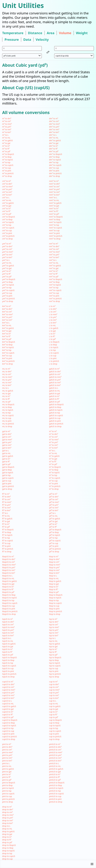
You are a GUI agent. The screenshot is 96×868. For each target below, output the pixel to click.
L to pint (53, 358)
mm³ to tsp (54, 225)
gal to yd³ (6, 464)
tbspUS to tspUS (9, 598)
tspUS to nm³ (8, 633)
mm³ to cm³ (54, 187)
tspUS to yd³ (8, 655)
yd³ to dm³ (54, 497)
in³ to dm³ (54, 434)
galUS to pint (55, 421)
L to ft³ (52, 336)
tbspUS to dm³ (9, 559)
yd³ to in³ (53, 524)
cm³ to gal (7, 206)
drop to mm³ (8, 815)
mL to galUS (8, 391)
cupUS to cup (8, 731)
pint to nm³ (7, 758)
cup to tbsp (54, 723)
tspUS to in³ (7, 649)
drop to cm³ (7, 812)
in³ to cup (53, 481)
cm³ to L (6, 198)
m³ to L (5, 135)
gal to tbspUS (8, 467)
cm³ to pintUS (8, 236)
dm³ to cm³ (54, 121)
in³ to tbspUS (55, 467)
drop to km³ (7, 823)
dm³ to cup (54, 168)
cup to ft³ (53, 715)
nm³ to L (53, 260)
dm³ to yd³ (54, 151)
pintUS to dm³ (55, 747)
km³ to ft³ (6, 336)
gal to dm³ (7, 434)
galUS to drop (55, 426)
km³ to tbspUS (9, 342)
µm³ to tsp (7, 288)
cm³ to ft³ (6, 211)
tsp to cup (54, 668)
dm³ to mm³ (55, 124)
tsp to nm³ (54, 633)
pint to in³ (7, 774)
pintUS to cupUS (57, 794)
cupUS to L (7, 701)
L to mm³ (53, 314)
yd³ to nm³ (54, 508)
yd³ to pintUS (55, 549)
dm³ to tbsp (54, 157)
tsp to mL (53, 641)
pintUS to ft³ (55, 777)
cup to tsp (54, 728)
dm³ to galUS (55, 140)
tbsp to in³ (54, 587)
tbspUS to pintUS (10, 611)
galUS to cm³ (55, 374)
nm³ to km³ (54, 257)
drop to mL (7, 829)
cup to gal (54, 709)
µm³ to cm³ (7, 249)
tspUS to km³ (8, 635)
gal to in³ (6, 459)
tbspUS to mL (8, 578)
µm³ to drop (8, 301)
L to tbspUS (54, 342)
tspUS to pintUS (9, 674)
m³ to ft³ (6, 149)
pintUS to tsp (55, 791)
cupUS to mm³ (9, 690)
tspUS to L (7, 638)
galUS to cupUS (56, 415)
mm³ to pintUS (56, 236)
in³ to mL (53, 453)
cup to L (53, 701)
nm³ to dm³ (54, 246)
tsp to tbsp (54, 660)
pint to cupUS (8, 794)
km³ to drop (7, 364)
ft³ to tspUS (7, 535)
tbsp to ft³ (54, 589)
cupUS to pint (8, 734)
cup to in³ (53, 712)
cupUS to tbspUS (10, 720)
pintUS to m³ (55, 744)
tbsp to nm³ (54, 570)
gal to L (5, 451)
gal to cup (7, 481)
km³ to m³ (7, 306)
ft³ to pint (6, 546)
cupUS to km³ (8, 698)
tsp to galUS (55, 644)
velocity (42, 40)
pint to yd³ (7, 780)
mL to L (6, 388)
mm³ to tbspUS (56, 217)
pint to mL (7, 766)
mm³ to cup (54, 230)
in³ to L (52, 451)
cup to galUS (55, 706)
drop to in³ (7, 837)
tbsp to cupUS (55, 603)
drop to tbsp (8, 848)
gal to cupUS (8, 478)
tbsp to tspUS (55, 598)
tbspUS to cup (9, 606)
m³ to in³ (6, 146)
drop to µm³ (8, 818)
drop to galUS (8, 831)
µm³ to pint (7, 296)
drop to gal (7, 834)
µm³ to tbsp (7, 282)
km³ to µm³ (7, 317)
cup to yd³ (54, 717)
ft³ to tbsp (7, 532)
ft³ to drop (7, 552)
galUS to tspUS (56, 410)
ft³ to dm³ (6, 497)
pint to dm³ (7, 747)
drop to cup (7, 859)
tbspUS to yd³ (8, 592)
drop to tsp (7, 853)
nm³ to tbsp (54, 282)
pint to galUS (8, 769)
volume (65, 33)
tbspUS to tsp (8, 600)
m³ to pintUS (8, 173)
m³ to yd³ (6, 151)
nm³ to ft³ (53, 274)
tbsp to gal (54, 584)
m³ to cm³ (7, 121)
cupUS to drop (9, 739)
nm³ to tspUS (55, 285)
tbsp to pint (54, 609)
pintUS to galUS (56, 769)
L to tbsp (53, 345)
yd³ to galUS (55, 519)
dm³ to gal (54, 143)
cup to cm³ (54, 687)
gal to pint (7, 483)
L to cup (53, 356)
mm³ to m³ (54, 181)
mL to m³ (6, 369)
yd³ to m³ (53, 494)
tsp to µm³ (54, 630)
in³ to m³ (53, 431)
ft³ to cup (6, 543)
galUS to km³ (55, 385)
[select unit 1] (22, 56)
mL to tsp (6, 413)
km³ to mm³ (7, 314)
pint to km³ (7, 761)
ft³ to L (5, 513)
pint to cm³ (7, 750)
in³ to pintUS (55, 486)
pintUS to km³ (55, 761)
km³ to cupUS (8, 353)
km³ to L (6, 323)
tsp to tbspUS (55, 657)
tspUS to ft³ (7, 652)
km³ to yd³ (7, 339)
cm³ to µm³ (7, 189)
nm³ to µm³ (54, 255)
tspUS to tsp (8, 663)
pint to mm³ (8, 752)
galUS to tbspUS (56, 404)
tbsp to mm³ (55, 565)
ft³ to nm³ (6, 508)
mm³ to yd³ (54, 214)
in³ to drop (54, 489)
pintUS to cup (55, 796)
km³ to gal (7, 331)
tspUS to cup (8, 668)
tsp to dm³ (54, 622)
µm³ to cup (7, 293)
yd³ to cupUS (55, 541)
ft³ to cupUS (7, 541)
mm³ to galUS (55, 203)
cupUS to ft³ (7, 715)
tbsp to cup (54, 606)
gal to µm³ (7, 442)
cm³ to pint (7, 233)
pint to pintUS (8, 799)
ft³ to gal (6, 521)
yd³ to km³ (54, 510)
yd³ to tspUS (55, 535)
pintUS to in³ (55, 774)
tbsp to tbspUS (56, 595)
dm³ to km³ (54, 132)
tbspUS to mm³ (9, 565)
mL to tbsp (7, 407)
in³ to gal (53, 459)
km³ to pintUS (8, 361)
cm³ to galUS (8, 203)
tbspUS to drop (9, 614)
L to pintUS (54, 361)
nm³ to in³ (54, 271)
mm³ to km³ (54, 195)
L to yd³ (53, 339)
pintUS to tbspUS (57, 783)
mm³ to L (53, 198)
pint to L (6, 763)
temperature (13, 33)
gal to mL (6, 453)
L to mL (53, 325)
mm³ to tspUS (55, 222)
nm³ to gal (54, 268)
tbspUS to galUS (9, 581)
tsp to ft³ (53, 652)
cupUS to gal (8, 709)
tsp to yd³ (53, 655)
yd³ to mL (53, 516)
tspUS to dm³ (8, 622)
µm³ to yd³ (7, 277)
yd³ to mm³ (54, 502)
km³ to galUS (8, 328)
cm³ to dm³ (7, 184)
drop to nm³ (8, 820)
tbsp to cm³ (54, 562)
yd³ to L (53, 513)
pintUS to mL (55, 766)
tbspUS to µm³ (9, 567)
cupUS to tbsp (9, 723)
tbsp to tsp (54, 600)
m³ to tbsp (7, 157)
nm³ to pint (54, 296)
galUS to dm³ (55, 372)
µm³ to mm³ (8, 252)
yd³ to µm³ (54, 505)
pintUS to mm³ (56, 752)
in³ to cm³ (53, 437)
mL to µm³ (7, 380)
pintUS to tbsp (56, 785)
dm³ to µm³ (54, 127)
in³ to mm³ (54, 440)
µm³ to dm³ (7, 246)
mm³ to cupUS (56, 228)
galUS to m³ (54, 369)
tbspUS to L (7, 576)
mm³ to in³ (54, 208)
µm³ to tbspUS (9, 279)
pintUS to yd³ (55, 780)
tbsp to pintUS (56, 611)
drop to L (6, 826)
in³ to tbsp (54, 470)
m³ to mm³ (7, 124)
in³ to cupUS (55, 478)
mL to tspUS (8, 410)
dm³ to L (53, 135)
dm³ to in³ (54, 146)
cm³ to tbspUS (9, 217)
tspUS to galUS (9, 644)
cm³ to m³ (7, 181)
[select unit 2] (74, 56)
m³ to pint (7, 171)
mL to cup (7, 418)
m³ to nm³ (7, 129)
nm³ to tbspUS (56, 279)
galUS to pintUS (56, 424)
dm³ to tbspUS (56, 154)
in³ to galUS (54, 456)
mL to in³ (6, 396)
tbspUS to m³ (8, 556)
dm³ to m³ (54, 118)
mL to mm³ (7, 377)
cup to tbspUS (55, 720)
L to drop (53, 364)
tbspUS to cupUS (10, 603)
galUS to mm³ (55, 377)
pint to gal (7, 772)
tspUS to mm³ (8, 627)
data (27, 40)
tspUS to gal (8, 646)
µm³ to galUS (8, 266)
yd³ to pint (54, 546)
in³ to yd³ (53, 464)
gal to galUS (8, 456)
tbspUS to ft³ (8, 589)
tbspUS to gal (8, 584)
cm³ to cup (7, 230)
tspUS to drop (8, 677)
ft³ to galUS (7, 519)
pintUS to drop (56, 802)
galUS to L (54, 388)
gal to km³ (7, 448)
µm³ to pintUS (8, 299)
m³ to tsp (6, 162)
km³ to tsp (7, 350)
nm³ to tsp (54, 288)
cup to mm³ (54, 690)
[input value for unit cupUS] (74, 48)
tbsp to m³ (54, 556)
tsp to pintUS (55, 674)
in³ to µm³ (54, 442)
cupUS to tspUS (9, 726)
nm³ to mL (54, 263)
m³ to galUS (7, 140)
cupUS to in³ (8, 712)
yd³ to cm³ (54, 499)
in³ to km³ (53, 448)
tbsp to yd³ (54, 592)
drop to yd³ (7, 842)
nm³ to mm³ (55, 252)
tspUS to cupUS (9, 666)
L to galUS (54, 328)
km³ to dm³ (7, 309)
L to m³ (52, 306)
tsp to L (53, 638)
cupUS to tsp (8, 728)
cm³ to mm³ (7, 187)
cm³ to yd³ (7, 214)
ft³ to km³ (6, 510)
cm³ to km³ (7, 195)
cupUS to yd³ (8, 717)
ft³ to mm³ (7, 502)
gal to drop (7, 489)
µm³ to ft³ (6, 274)
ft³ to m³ (6, 494)
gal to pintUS (8, 486)
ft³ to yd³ (6, 527)
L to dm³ (53, 309)
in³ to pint (54, 483)
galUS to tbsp (55, 407)
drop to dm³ (8, 809)
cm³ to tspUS (8, 222)
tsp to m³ (53, 619)
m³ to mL (6, 138)
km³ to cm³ (7, 312)
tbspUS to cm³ (9, 562)
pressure (12, 40)
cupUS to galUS (9, 706)
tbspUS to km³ (9, 573)
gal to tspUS (8, 472)
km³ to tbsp (7, 345)
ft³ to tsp (6, 538)
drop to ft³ (7, 840)
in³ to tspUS (54, 472)
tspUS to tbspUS (9, 657)
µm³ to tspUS (8, 285)
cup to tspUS (55, 726)
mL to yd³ (6, 402)
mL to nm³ (7, 382)
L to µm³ (53, 317)
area (51, 33)
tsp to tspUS (55, 663)
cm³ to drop (7, 239)
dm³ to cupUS (55, 165)
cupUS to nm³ (8, 695)
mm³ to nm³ (55, 192)
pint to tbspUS (9, 783)
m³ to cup (7, 168)
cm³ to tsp (7, 225)
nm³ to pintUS (55, 299)
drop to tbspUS (9, 845)
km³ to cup (7, 356)
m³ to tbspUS (8, 154)
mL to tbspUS (8, 404)
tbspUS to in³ (8, 587)
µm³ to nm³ (7, 255)
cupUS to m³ (8, 682)
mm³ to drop (55, 239)
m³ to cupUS (8, 165)
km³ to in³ (7, 334)
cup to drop (54, 739)
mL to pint (7, 421)
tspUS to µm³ (8, 630)
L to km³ (53, 323)
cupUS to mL (8, 704)
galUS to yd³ (55, 402)
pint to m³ (7, 744)
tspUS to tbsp (8, 660)
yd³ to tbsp (54, 532)
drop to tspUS (8, 851)
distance (35, 33)
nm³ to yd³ (54, 277)
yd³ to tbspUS (55, 530)
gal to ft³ (6, 462)
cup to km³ (54, 698)
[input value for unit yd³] (22, 48)
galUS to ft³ (54, 399)
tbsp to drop (55, 614)
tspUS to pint (8, 671)
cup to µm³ (54, 693)
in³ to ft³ (53, 462)
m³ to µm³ (7, 127)
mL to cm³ (7, 374)
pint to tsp (7, 791)
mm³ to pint (55, 233)
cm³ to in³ (7, 208)
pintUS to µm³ (55, 755)
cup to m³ (53, 682)
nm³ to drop (55, 301)
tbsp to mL (54, 578)
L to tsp (53, 350)
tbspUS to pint (9, 609)
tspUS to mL (8, 641)
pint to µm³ (7, 755)
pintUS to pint (55, 799)
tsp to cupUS (55, 666)
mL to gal (6, 393)
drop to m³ (7, 807)
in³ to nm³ (54, 445)
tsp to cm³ (54, 625)
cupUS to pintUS (10, 736)
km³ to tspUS (8, 347)
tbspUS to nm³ (9, 570)
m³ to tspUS (7, 160)
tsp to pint (54, 671)
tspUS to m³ (7, 619)
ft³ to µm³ (6, 505)
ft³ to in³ (6, 524)
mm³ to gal (54, 206)
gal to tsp (6, 475)
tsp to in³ (53, 649)
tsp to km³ (54, 635)
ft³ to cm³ (6, 499)
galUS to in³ (54, 396)
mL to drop (7, 426)
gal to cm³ (7, 437)
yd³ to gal (53, 521)
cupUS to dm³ (8, 684)
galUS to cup (55, 418)
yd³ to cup (54, 543)
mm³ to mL (54, 200)
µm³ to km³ (7, 257)
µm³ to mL (7, 263)
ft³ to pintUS (8, 549)
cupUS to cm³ (8, 687)
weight (82, 33)
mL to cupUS (8, 415)
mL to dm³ (7, 372)
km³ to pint (7, 358)
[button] (48, 864)
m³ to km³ (7, 132)
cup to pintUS (55, 736)
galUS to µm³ (55, 380)
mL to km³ (7, 385)
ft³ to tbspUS (8, 530)
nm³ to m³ (54, 244)
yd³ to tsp (53, 538)
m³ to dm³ (7, 118)
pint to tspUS (8, 788)
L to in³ (52, 334)
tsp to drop (54, 677)
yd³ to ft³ (53, 527)
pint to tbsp (7, 785)
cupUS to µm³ (8, 693)
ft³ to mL (6, 516)
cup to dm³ (54, 684)
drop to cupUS (9, 856)
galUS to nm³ (55, 382)
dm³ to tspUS (55, 160)
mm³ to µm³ (55, 189)
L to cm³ (53, 312)
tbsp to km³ (54, 573)
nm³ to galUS (55, 266)
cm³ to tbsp (7, 219)
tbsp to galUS (55, 581)
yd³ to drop (54, 552)
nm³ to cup (54, 293)
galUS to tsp (55, 413)
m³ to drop (7, 176)
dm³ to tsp (54, 162)
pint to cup (7, 796)
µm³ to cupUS (8, 290)
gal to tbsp (7, 470)
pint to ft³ (6, 777)
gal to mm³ (7, 440)
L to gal (52, 331)
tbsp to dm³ (54, 559)
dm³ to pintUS (55, 173)
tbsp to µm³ (54, 567)
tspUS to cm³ (8, 625)
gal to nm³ (7, 445)
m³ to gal (6, 143)
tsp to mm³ (54, 627)
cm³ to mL (7, 200)
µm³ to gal (7, 268)
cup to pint (54, 734)
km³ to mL (7, 325)
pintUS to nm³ (55, 758)
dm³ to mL (54, 138)
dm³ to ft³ (53, 149)
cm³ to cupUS (8, 228)
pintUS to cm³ (55, 750)
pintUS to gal (55, 772)
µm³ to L (6, 260)
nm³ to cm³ (54, 249)
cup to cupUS (55, 731)
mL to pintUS (8, 424)
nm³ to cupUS (55, 290)
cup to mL (54, 704)
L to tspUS (54, 347)
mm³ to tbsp (55, 219)
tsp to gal (53, 646)
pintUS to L (54, 763)
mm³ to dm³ (55, 184)
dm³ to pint (54, 171)
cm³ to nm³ (7, 192)
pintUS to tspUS (56, 788)
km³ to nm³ (7, 320)
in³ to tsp (53, 475)
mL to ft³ (6, 399)
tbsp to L (53, 576)
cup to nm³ (54, 695)
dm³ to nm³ (54, 129)
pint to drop (8, 802)
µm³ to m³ (7, 244)
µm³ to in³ (7, 271)
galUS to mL (55, 391)
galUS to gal (55, 393)
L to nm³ (53, 320)
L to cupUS (54, 353)
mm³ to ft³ (54, 211)
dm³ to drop (55, 176)
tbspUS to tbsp (9, 595)
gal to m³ (6, 431)
